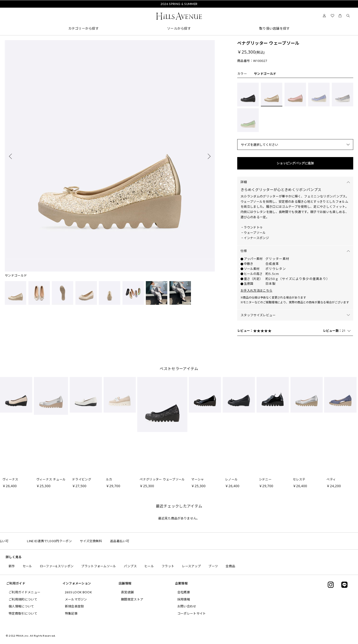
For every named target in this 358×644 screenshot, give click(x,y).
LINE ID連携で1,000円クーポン (61, 541)
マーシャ (197, 479)
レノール (231, 479)
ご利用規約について (23, 599)
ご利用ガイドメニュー (24, 592)
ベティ (331, 479)
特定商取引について (23, 613)
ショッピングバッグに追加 (295, 163)
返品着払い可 (11, 541)
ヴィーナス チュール (51, 479)
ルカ (109, 479)
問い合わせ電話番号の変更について (179, 15)
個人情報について (21, 606)
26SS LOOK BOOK (79, 592)
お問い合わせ (187, 606)
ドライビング (82, 479)
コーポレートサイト (192, 613)
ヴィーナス (10, 479)
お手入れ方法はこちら (256, 290)
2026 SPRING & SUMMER (179, 4)
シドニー (265, 479)
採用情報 (184, 599)
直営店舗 (127, 592)
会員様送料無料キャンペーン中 (179, 9)
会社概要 (184, 592)
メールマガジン (76, 599)
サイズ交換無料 (103, 541)
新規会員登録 (74, 606)
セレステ (299, 479)
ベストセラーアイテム (179, 369)
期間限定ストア (132, 599)
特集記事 (71, 613)
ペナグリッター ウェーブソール (162, 479)
